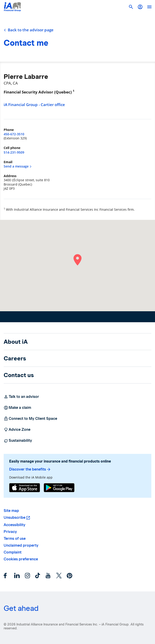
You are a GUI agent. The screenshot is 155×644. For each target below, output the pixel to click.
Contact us (19, 375)
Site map (11, 511)
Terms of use (15, 539)
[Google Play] (59, 488)
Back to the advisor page (29, 30)
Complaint (13, 552)
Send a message (18, 166)
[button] (140, 7)
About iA (16, 342)
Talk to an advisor (21, 397)
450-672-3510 (14, 134)
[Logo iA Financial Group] (12, 7)
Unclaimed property (21, 545)
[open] (149, 7)
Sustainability (18, 441)
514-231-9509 (14, 152)
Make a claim (17, 408)
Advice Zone (17, 430)
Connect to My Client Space (30, 419)
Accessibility (15, 525)
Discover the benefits (30, 469)
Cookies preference (21, 559)
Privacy (10, 532)
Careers (15, 358)
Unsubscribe (15, 518)
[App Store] (25, 488)
